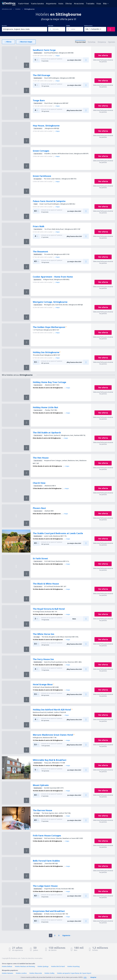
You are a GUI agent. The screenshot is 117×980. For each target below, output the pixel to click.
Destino (4, 26)
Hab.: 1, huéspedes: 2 (93, 29)
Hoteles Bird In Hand (58, 966)
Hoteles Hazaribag (73, 966)
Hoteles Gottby (49, 973)
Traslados (90, 4)
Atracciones (79, 4)
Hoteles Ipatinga (43, 966)
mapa (57, 56)
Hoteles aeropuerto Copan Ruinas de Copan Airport (74, 973)
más (85, 977)
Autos (61, 4)
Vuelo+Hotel (24, 4)
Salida (68, 26)
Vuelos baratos (37, 4)
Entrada (51, 26)
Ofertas (69, 4)
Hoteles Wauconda (36, 973)
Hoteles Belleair (7, 966)
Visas (99, 4)
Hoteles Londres (21, 973)
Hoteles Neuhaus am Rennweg (25, 966)
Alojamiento (51, 4)
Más (105, 4)
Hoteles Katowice (8, 973)
